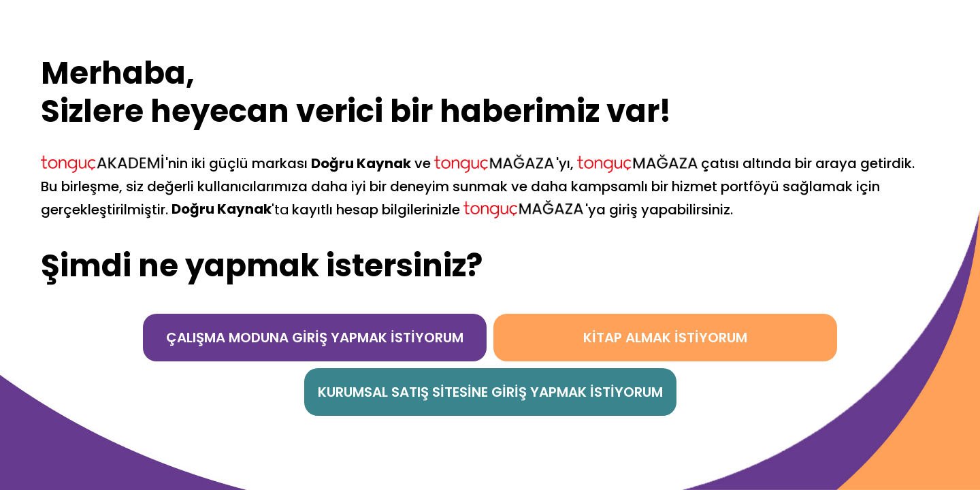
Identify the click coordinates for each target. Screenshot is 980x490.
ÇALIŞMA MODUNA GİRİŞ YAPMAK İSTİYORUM (315, 338)
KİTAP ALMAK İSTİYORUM (665, 338)
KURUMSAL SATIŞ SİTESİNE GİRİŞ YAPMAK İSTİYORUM (490, 392)
